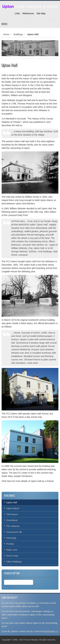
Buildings (18, 34)
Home (6, 34)
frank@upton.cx (50, 631)
